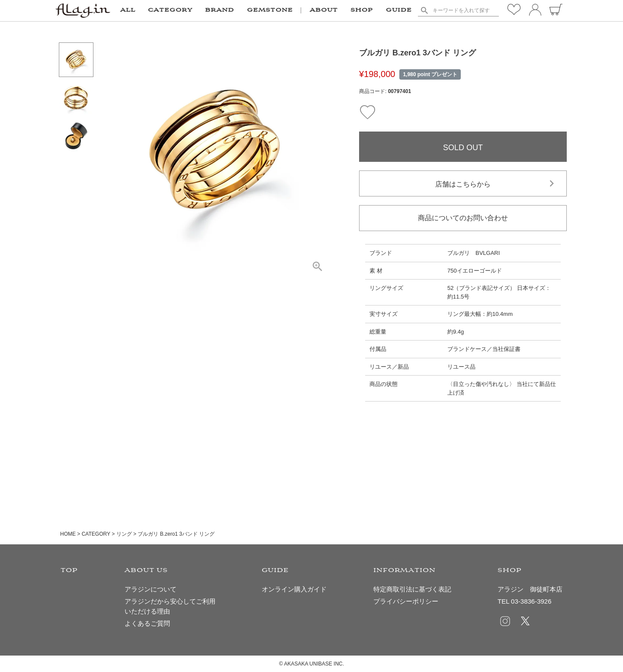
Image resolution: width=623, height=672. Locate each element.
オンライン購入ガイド (294, 589)
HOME (68, 534)
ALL (128, 10)
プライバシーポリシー (406, 601)
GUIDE (399, 10)
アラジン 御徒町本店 (530, 589)
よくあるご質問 (147, 623)
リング (124, 534)
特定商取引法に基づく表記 (412, 589)
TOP (69, 571)
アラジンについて (151, 589)
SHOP (362, 10)
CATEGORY (96, 534)
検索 (424, 10)
